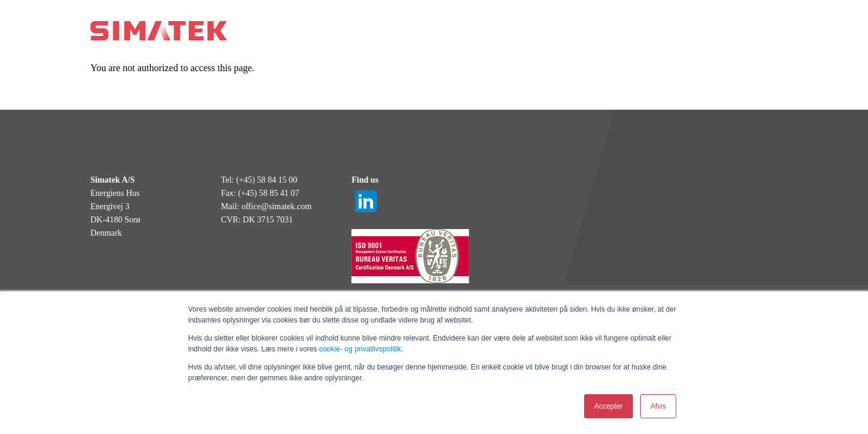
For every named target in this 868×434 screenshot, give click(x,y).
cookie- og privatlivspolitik (360, 349)
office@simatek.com (276, 206)
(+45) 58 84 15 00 (267, 180)
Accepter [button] (609, 406)
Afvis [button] (658, 406)
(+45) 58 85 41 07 (269, 193)
